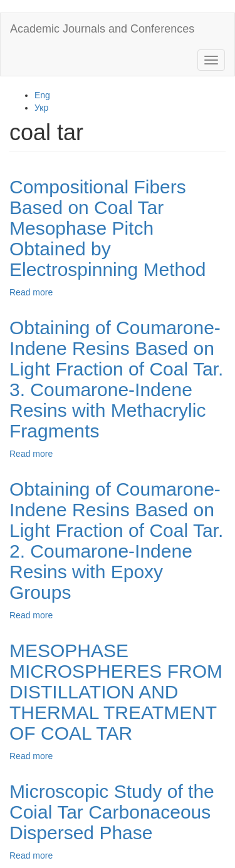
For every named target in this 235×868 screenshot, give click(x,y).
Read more (31, 292)
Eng (42, 95)
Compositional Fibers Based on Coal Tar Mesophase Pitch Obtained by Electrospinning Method (108, 228)
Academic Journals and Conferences (102, 29)
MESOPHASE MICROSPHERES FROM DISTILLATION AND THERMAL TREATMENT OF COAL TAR (116, 692)
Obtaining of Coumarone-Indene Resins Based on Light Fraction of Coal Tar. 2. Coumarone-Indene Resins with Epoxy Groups (116, 541)
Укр (41, 108)
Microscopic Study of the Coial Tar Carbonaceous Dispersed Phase (112, 812)
